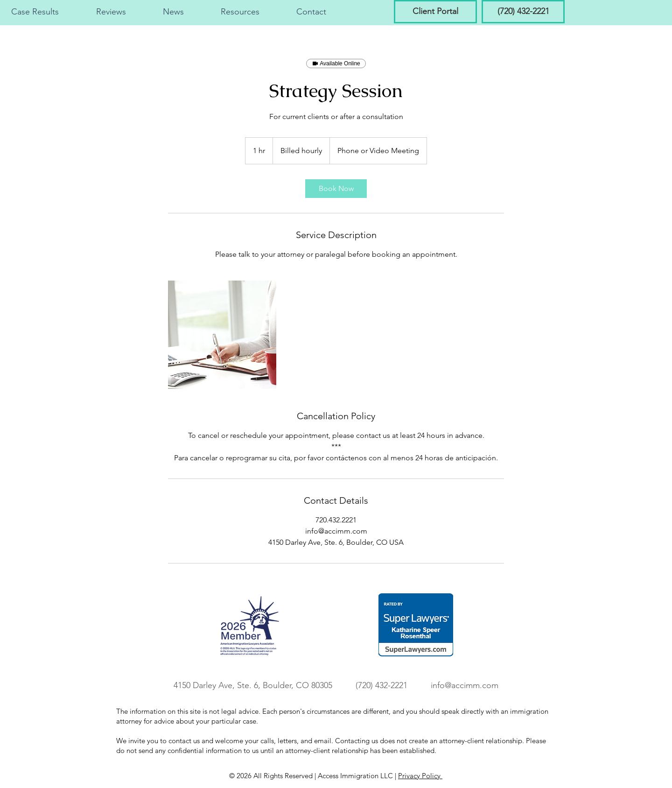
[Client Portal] (435, 12)
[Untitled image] (222, 335)
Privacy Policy (420, 776)
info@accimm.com (465, 685)
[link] (336, 189)
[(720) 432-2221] (523, 12)
